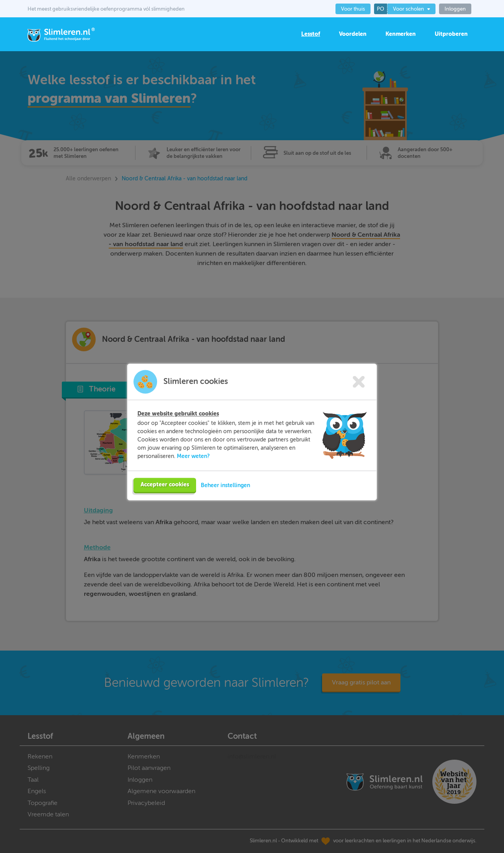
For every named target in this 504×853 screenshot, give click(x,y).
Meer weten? (193, 470)
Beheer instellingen (225, 499)
